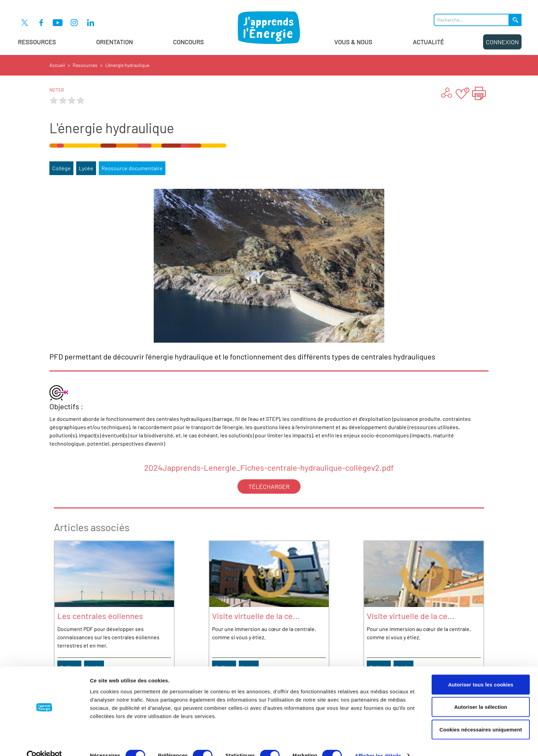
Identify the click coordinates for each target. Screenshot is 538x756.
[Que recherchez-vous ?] (471, 20)
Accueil (57, 65)
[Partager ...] (446, 93)
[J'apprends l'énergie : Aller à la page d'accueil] (269, 27)
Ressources (37, 42)
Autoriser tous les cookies (481, 671)
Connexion (502, 42)
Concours (188, 42)
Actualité (428, 42)
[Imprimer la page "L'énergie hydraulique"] (479, 93)
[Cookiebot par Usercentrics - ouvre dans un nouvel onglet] (44, 743)
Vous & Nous (353, 42)
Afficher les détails (378, 742)
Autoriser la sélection (481, 694)
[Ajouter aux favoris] (463, 93)
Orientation (114, 42)
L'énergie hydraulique (127, 65)
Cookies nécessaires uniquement (481, 716)
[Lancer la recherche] (515, 20)
